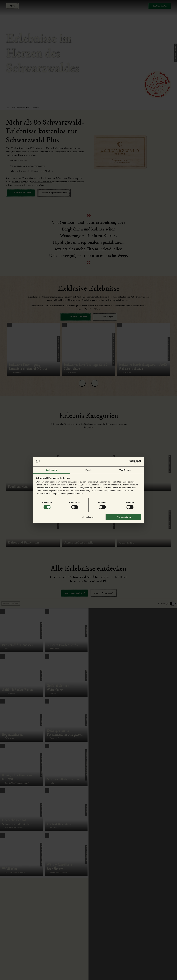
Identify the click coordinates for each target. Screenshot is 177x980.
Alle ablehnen (88, 517)
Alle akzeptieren (124, 517)
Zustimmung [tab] (52, 470)
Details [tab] (88, 470)
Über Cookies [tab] (125, 470)
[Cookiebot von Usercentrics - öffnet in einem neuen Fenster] (130, 462)
